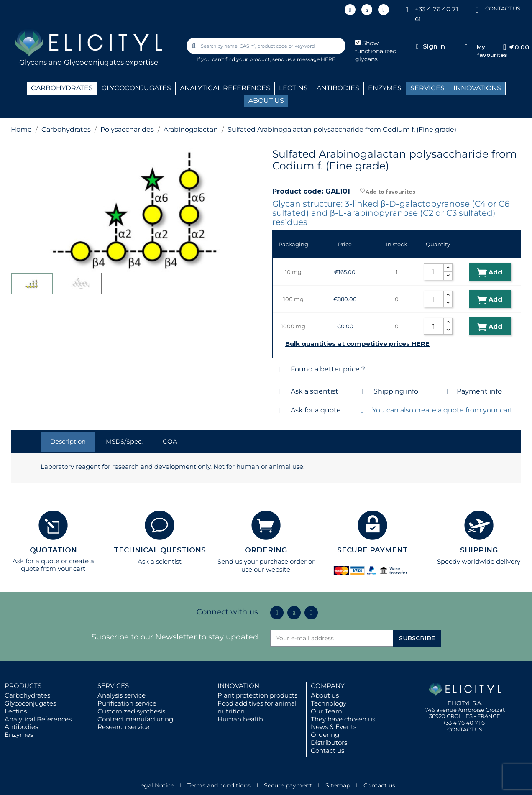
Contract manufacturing (135, 719)
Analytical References (38, 719)
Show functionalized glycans (376, 51)
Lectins (16, 711)
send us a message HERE (304, 59)
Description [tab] (68, 441)
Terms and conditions (219, 785)
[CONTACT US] (477, 9)
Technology (329, 703)
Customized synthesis (131, 711)
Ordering (325, 735)
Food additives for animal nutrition (257, 707)
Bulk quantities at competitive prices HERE (357, 344)
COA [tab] (170, 441)
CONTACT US (503, 8)
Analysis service (121, 695)
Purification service (127, 703)
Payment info (479, 391)
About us (325, 695)
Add (490, 272)
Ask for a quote (316, 410)
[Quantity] (434, 272)
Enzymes (19, 735)
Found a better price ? (328, 369)
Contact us (327, 750)
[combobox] (266, 46)
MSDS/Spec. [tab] (124, 441)
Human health (240, 719)
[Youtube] (384, 10)
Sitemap (338, 785)
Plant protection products (257, 695)
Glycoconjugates (30, 703)
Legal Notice (156, 785)
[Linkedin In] (350, 10)
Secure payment (288, 785)
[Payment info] (446, 392)
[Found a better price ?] (280, 369)
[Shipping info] (363, 392)
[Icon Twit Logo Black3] (367, 10)
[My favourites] (466, 47)
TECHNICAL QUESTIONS (160, 550)
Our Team (326, 711)
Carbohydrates (27, 695)
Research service (123, 727)
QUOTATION (53, 550)
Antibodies (21, 727)
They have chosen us (343, 719)
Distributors (329, 743)
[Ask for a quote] (280, 410)
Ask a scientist (315, 391)
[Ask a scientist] (280, 392)
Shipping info (396, 391)
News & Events (334, 727)
